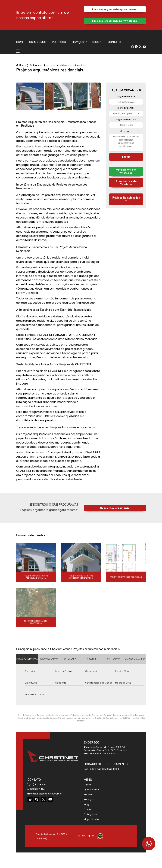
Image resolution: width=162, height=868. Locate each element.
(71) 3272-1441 (37, 784)
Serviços (78, 42)
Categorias (36, 65)
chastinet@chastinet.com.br (45, 794)
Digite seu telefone (126, 119)
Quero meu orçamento (115, 508)
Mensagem (126, 131)
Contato (114, 42)
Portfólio (59, 42)
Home (20, 42)
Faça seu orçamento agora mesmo (115, 9)
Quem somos (38, 42)
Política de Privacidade (58, 839)
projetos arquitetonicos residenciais (66, 65)
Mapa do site (91, 819)
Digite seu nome (126, 96)
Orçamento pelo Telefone (126, 183)
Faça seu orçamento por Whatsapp (115, 21)
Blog (96, 42)
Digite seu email (126, 108)
